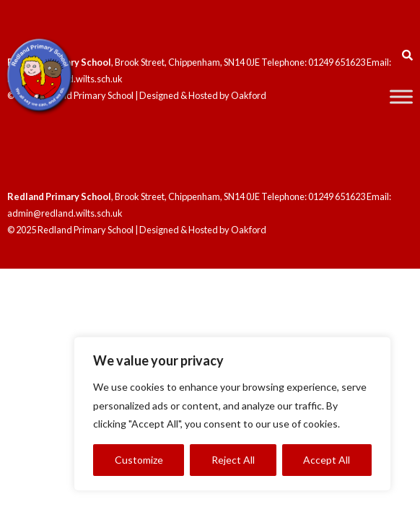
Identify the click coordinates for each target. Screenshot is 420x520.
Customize (139, 460)
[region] (232, 414)
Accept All (327, 460)
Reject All (233, 460)
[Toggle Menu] (401, 96)
